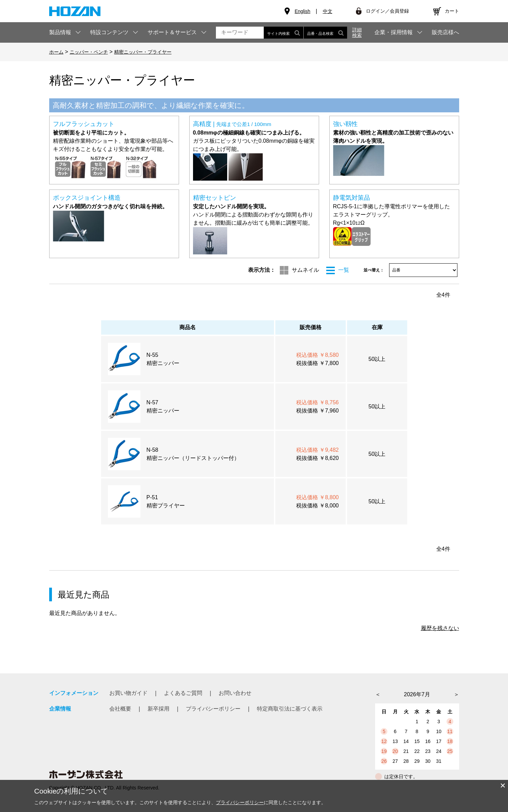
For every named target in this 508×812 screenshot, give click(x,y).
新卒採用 (159, 709)
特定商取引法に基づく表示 (290, 709)
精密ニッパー (163, 363)
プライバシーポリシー (213, 709)
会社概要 (120, 709)
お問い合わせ (235, 693)
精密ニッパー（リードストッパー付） (193, 458)
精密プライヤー (166, 506)
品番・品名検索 (325, 33)
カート (452, 11)
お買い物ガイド (128, 693)
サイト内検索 (284, 33)
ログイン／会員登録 (387, 11)
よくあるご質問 (183, 693)
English (302, 11)
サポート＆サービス (172, 32)
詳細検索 (357, 32)
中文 (328, 11)
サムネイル (305, 270)
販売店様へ (445, 32)
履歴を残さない (440, 628)
